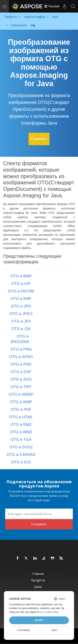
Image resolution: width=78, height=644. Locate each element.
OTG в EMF (21, 299)
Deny (54, 630)
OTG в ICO (21, 462)
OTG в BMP (21, 276)
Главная (38, 574)
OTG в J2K (21, 329)
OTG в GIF (21, 284)
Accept (39, 620)
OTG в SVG (21, 379)
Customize (24, 630)
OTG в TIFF (21, 387)
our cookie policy (49, 612)
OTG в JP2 (21, 321)
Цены (38, 587)
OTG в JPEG (21, 314)
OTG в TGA (21, 439)
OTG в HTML (21, 417)
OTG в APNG (21, 357)
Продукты (38, 580)
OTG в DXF (21, 372)
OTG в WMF (21, 402)
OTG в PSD (21, 364)
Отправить (39, 524)
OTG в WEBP (21, 394)
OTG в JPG (21, 306)
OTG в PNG (21, 349)
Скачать (39, 139)
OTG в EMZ (21, 424)
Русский (52, 6)
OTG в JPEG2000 (20, 339)
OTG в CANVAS (21, 455)
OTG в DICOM (21, 291)
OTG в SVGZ (21, 447)
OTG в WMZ (21, 432)
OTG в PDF (21, 409)
